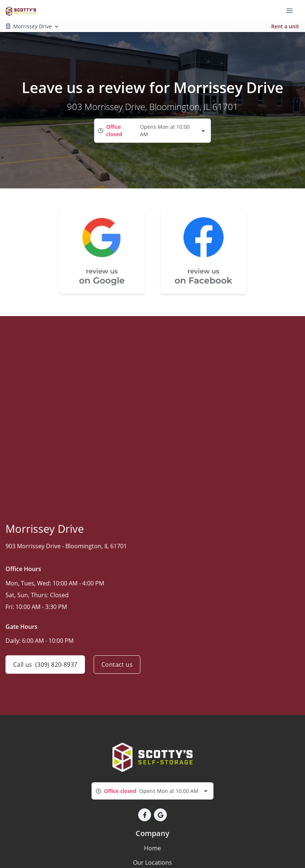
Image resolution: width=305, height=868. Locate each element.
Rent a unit (285, 26)
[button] (145, 815)
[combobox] (152, 130)
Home (152, 848)
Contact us (117, 665)
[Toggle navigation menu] (293, 10)
